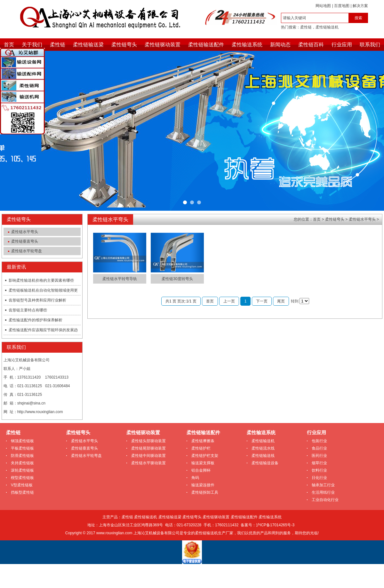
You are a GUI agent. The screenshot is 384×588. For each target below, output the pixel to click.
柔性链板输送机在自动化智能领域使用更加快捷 (41, 292)
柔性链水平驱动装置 (148, 463)
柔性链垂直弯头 (25, 241)
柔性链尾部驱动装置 (148, 448)
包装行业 (319, 441)
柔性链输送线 (263, 456)
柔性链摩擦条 (203, 441)
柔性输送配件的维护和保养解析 (36, 320)
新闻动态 (280, 45)
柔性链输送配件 (206, 45)
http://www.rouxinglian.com (40, 412)
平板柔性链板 (22, 448)
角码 (195, 478)
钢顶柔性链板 (22, 441)
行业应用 (342, 45)
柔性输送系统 (247, 45)
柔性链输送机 (327, 27)
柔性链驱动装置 (163, 45)
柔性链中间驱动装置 (148, 456)
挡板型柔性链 (22, 492)
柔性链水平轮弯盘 (27, 251)
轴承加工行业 (323, 485)
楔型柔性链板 (22, 478)
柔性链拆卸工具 (205, 492)
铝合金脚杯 (201, 470)
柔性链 (306, 27)
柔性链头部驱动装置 (148, 441)
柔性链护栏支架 (205, 456)
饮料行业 (319, 470)
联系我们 (370, 45)
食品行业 (319, 448)
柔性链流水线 (263, 448)
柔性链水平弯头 (25, 232)
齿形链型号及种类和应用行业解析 (37, 300)
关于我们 (32, 45)
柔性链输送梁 (88, 45)
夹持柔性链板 (22, 463)
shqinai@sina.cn (31, 403)
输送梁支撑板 (203, 463)
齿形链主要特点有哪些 (28, 310)
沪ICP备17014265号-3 (275, 525)
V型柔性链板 (22, 485)
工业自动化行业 (325, 500)
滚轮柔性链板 (22, 470)
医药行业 (319, 456)
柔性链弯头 (124, 45)
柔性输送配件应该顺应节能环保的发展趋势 (41, 331)
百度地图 (342, 6)
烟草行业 (319, 463)
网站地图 (323, 6)
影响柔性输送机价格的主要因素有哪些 (41, 280)
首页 (9, 45)
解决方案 (360, 6)
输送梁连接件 (203, 485)
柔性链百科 (311, 45)
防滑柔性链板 (22, 456)
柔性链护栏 (201, 448)
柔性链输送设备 (265, 463)
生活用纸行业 (323, 492)
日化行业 (319, 478)
